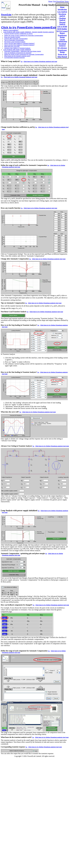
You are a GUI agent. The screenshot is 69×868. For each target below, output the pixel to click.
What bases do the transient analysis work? (17, 56)
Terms (67, 1)
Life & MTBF (62, 27)
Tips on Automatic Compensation (14, 40)
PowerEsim (6, 15)
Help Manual (62, 57)
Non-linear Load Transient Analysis (15, 42)
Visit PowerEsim (58, 1)
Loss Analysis (62, 12)
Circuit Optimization (62, 41)
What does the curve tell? (12, 46)
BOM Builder (62, 29)
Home (50, 1)
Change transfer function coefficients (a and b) (18, 34)
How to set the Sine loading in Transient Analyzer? (19, 45)
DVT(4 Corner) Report (62, 32)
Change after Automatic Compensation (16, 39)
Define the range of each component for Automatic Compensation (24, 54)
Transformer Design (62, 36)
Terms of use (62, 54)
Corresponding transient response (15, 58)
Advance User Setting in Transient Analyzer (17, 48)
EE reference (62, 48)
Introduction (62, 9)
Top (22, 62)
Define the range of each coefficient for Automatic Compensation (24, 35)
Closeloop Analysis (62, 19)
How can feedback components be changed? (18, 53)
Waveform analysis (62, 15)
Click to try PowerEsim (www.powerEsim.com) (33, 27)
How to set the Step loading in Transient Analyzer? (19, 43)
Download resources (62, 45)
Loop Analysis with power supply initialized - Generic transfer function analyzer (29, 32)
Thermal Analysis (62, 23)
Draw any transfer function (12, 37)
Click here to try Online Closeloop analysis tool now (40, 62)
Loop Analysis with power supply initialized (17, 50)
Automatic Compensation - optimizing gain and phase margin (23, 51)
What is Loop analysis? (11, 30)
